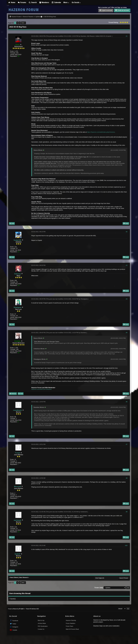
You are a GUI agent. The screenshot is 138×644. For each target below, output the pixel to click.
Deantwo (83, 36)
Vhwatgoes (18, 307)
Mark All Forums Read (72, 629)
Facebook (14, 620)
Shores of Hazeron (28, 17)
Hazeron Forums (16, 17)
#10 (126, 545)
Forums (22, 2)
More (66, 2)
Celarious (18, 274)
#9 (127, 512)
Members (44, 2)
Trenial (17, 453)
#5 (127, 333)
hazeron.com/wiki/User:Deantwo (41, 389)
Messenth (18, 487)
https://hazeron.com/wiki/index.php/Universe (101, 132)
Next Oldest (14, 577)
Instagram (14, 627)
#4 (127, 299)
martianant (18, 520)
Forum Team (69, 626)
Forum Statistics (71, 623)
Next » (23, 23)
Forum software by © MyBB (16, 609)
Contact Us (41, 629)
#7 (127, 444)
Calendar (56, 2)
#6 (127, 402)
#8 (127, 478)
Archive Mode (42, 623)
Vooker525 (17, 240)
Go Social (76, 2)
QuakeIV (18, 554)
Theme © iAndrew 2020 (32, 609)
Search (33, 2)
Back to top (41, 620)
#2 (127, 232)
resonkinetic (18, 410)
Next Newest (24, 577)
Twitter (13, 624)
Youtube (13, 630)
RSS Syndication (43, 626)
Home (12, 2)
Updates (38, 17)
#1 (127, 36)
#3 (127, 265)
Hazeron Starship (71, 620)
